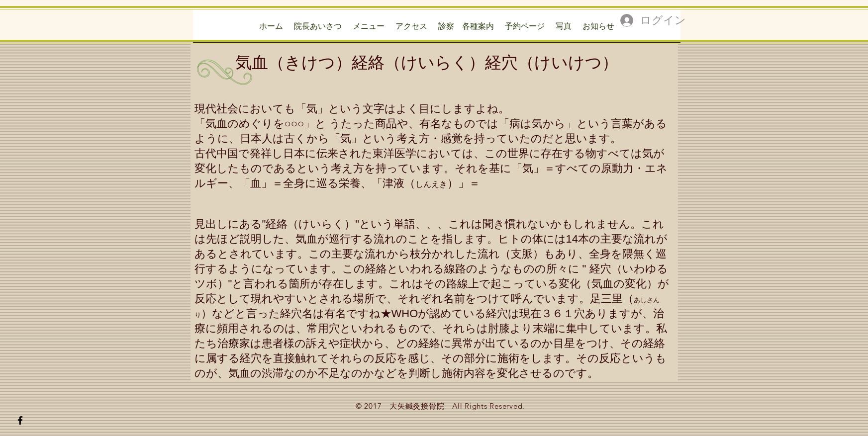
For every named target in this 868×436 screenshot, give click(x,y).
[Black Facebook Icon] (20, 420)
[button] (466, 29)
